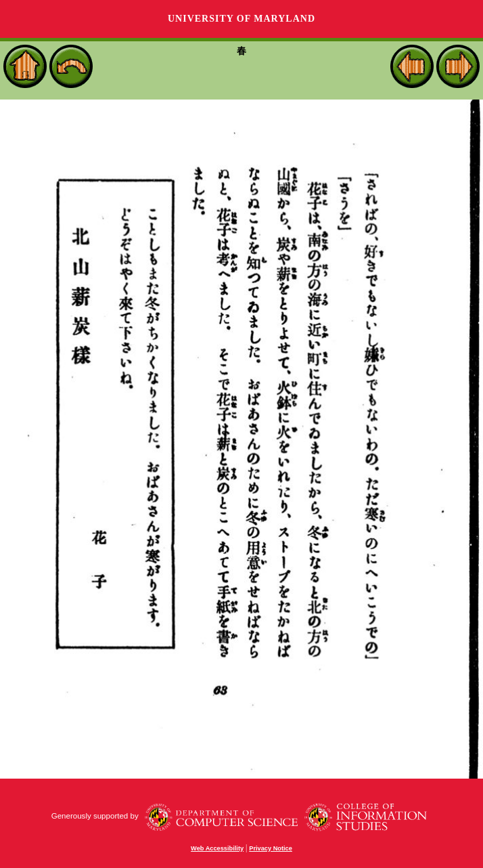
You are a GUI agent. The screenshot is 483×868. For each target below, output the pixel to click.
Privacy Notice (271, 848)
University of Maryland (241, 19)
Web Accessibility (217, 848)
